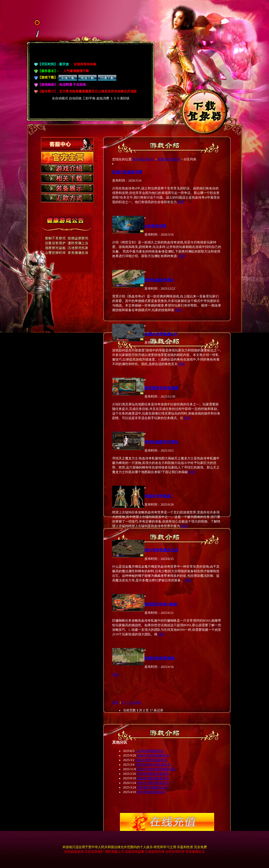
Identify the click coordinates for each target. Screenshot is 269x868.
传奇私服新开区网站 (161, 442)
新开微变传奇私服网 (161, 388)
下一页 (129, 703)
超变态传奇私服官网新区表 (156, 769)
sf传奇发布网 (155, 226)
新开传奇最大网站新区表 (153, 765)
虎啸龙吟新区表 (169, 159)
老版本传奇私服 (158, 496)
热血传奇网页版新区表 (151, 760)
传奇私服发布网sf (159, 280)
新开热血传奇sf (144, 159)
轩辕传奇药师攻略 (160, 658)
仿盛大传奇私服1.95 (161, 334)
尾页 (138, 703)
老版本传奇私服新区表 (153, 755)
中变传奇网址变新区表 (153, 774)
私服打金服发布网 (127, 172)
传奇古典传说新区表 (151, 792)
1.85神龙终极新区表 (149, 751)
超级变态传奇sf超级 (161, 604)
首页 (115, 703)
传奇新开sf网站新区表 (153, 787)
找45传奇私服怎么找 (161, 550)
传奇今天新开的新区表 (153, 783)
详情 (181, 202)
